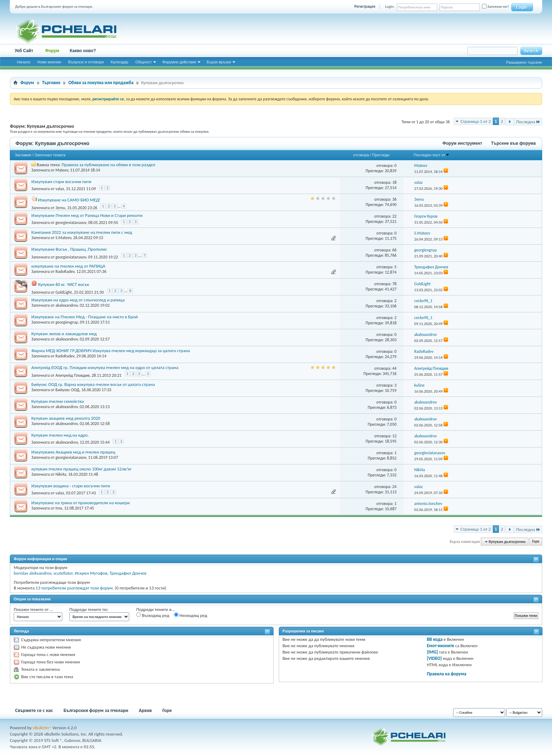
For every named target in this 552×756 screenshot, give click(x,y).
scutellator (63, 573)
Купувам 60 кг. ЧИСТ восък (64, 284)
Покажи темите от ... (33, 609)
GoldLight (64, 292)
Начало (24, 62)
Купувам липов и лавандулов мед (64, 334)
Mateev (62, 170)
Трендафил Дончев (128, 573)
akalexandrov (66, 305)
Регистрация (365, 7)
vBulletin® (42, 728)
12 (394, 436)
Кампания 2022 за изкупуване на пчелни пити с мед (82, 232)
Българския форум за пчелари (96, 710)
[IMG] (432, 652)
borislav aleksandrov (33, 573)
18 (394, 182)
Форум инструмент (462, 143)
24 (394, 487)
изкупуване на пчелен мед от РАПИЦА (68, 266)
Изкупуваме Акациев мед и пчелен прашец (73, 452)
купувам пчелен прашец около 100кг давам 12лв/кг (81, 469)
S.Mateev (63, 238)
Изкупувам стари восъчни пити (61, 182)
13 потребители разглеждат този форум (74, 588)
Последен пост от (432, 155)
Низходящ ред (191, 615)
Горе (536, 542)
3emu (60, 207)
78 (394, 284)
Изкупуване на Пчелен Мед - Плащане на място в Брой (85, 317)
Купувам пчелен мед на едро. (60, 435)
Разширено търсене (524, 62)
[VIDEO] (434, 658)
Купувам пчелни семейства (58, 401)
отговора (361, 155)
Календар (120, 62)
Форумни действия (179, 62)
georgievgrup (67, 322)
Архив (145, 710)
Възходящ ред (153, 615)
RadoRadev (65, 271)
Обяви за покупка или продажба (101, 83)
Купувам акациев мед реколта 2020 (66, 418)
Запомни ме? (495, 7)
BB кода (435, 639)
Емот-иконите (440, 646)
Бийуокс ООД (67, 390)
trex (59, 508)
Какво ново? (83, 51)
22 (394, 216)
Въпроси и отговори (86, 62)
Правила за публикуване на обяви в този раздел (108, 165)
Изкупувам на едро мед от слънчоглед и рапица (78, 300)
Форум (52, 51)
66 (394, 250)
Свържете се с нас (34, 710)
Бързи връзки (219, 62)
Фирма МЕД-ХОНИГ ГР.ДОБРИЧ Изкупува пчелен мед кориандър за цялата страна (111, 351)
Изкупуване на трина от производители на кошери (80, 503)
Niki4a (61, 474)
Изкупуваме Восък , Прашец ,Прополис (69, 249)
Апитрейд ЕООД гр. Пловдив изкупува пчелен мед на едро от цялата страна (105, 367)
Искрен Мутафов (91, 573)
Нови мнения (49, 62)
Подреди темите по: (89, 609)
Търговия (51, 83)
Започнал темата (50, 155)
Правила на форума (446, 674)
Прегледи (381, 155)
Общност (143, 62)
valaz (59, 189)
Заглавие (23, 155)
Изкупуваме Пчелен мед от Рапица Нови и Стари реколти (87, 215)
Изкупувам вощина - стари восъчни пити (71, 486)
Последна (528, 122)
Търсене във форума (513, 143)
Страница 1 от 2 (476, 121)
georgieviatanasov (71, 223)
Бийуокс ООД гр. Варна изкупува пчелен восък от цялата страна (93, 384)
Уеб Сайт (24, 51)
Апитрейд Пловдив (72, 375)
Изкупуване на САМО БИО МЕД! (69, 200)
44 (394, 368)
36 (394, 199)
